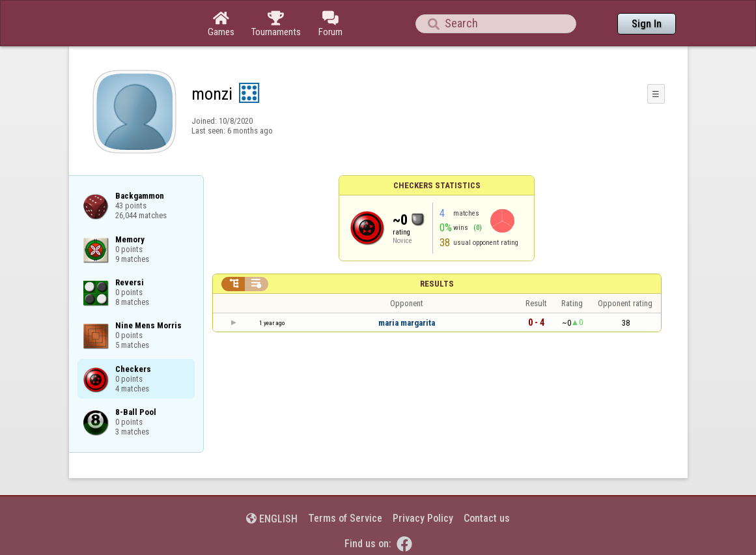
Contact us (487, 518)
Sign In (647, 24)
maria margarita (407, 323)
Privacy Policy (423, 518)
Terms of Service (345, 518)
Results (437, 284)
